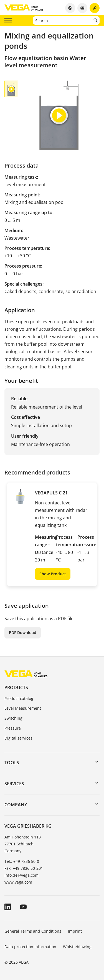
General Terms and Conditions (33, 931)
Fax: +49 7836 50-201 (24, 868)
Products (16, 687)
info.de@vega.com (21, 875)
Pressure (13, 728)
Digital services (18, 738)
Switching (13, 718)
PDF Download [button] (23, 633)
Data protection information (30, 947)
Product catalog (19, 698)
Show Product (53, 574)
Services (14, 784)
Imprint (75, 931)
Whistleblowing (77, 947)
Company (16, 805)
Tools (12, 763)
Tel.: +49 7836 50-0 (22, 861)
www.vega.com (18, 882)
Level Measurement (23, 708)
